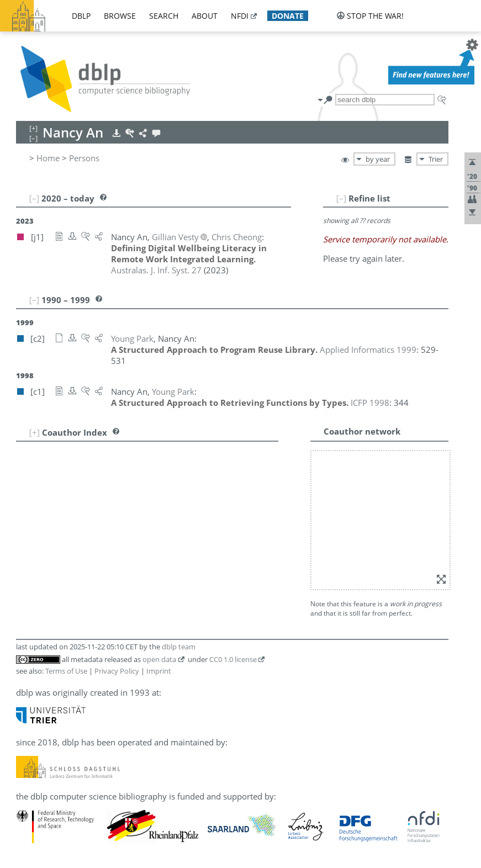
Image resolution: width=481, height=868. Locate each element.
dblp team (179, 647)
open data (159, 659)
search (164, 16)
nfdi (240, 16)
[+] (35, 432)
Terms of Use (66, 671)
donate (288, 16)
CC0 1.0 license (233, 659)
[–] (341, 198)
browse (120, 16)
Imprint (159, 671)
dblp (81, 16)
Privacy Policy (117, 671)
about (205, 16)
